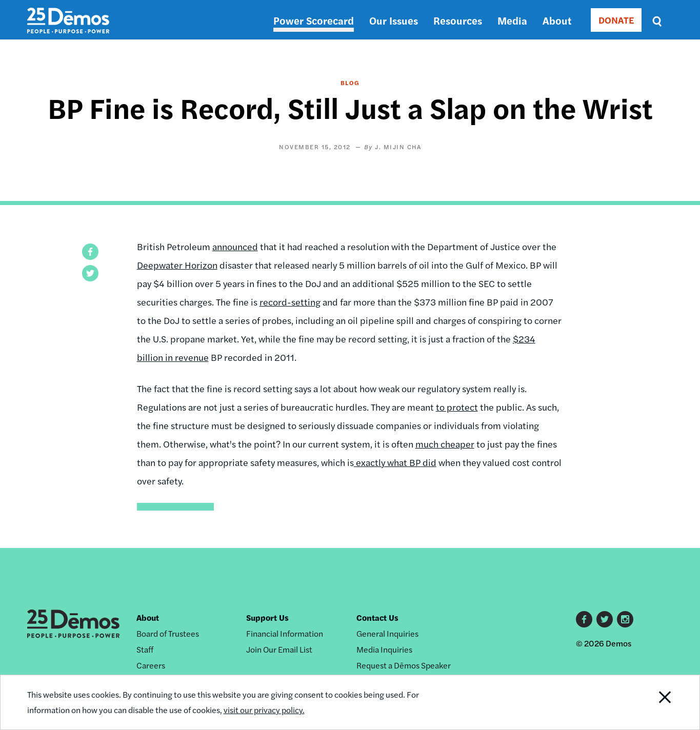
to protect (457, 407)
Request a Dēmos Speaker (404, 665)
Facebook (584, 619)
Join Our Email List (279, 649)
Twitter (605, 619)
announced (235, 246)
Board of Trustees (168, 633)
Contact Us (377, 617)
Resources (458, 20)
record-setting (290, 302)
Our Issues (394, 20)
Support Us (267, 617)
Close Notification (652, 702)
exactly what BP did (395, 462)
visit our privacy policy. (264, 710)
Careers (151, 665)
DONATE (616, 20)
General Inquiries (387, 633)
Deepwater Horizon (177, 265)
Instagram (625, 619)
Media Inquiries (384, 649)
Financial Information (285, 633)
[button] (90, 252)
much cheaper (445, 444)
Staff (145, 649)
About (557, 20)
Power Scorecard (314, 20)
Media (512, 20)
